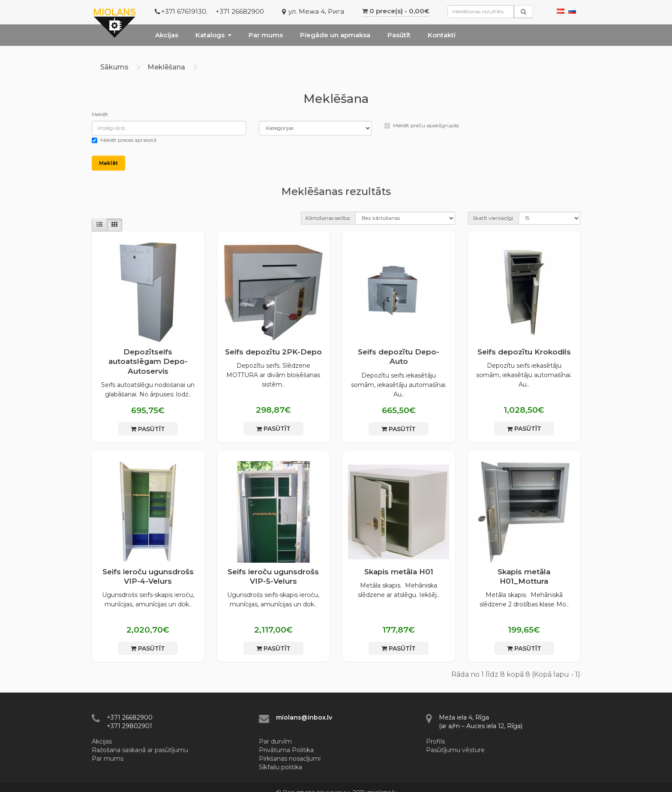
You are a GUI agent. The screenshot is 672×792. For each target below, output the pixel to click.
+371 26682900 (240, 11)
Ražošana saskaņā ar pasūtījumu (140, 750)
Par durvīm (275, 741)
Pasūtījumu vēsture (455, 750)
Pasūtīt (399, 35)
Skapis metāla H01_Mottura (524, 576)
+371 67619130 (184, 11)
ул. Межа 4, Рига (316, 11)
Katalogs (213, 35)
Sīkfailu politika (280, 767)
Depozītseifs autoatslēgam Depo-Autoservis (148, 361)
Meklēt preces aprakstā (124, 140)
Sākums (114, 67)
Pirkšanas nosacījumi (290, 759)
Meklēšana (166, 67)
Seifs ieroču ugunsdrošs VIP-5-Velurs (273, 576)
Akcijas (167, 35)
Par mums (266, 35)
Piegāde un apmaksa (335, 35)
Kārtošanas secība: (328, 218)
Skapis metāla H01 (399, 572)
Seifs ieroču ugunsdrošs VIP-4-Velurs (148, 576)
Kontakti (442, 35)
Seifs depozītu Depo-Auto (399, 357)
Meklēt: (100, 114)
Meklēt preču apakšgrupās (422, 125)
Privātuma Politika (286, 750)
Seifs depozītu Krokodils (524, 352)
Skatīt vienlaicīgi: (493, 218)
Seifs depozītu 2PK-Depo (273, 352)
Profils (435, 741)
